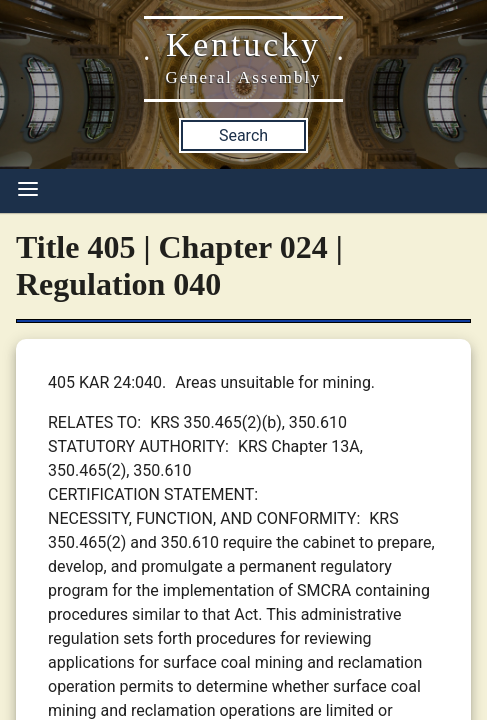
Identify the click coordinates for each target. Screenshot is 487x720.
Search (243, 135)
